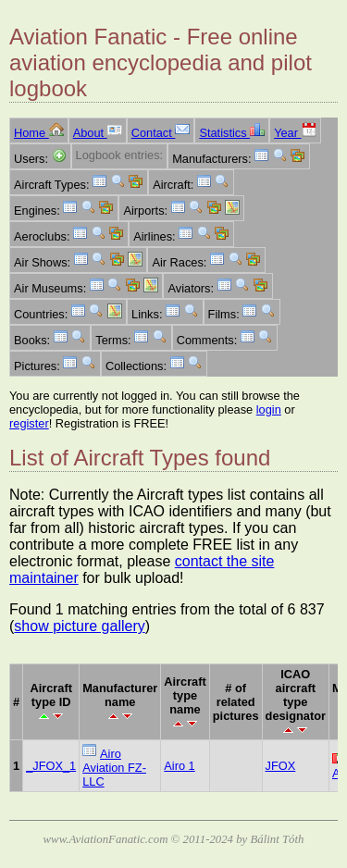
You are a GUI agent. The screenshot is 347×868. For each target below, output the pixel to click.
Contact (161, 133)
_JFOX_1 (51, 766)
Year (295, 133)
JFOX (281, 766)
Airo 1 (179, 766)
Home (39, 133)
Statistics (232, 133)
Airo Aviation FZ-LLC (114, 768)
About (98, 133)
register (29, 423)
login (269, 409)
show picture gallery (79, 626)
